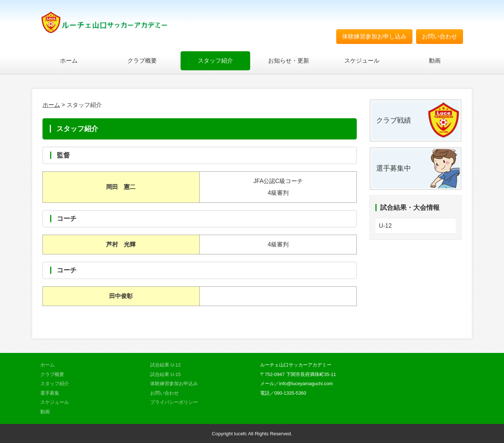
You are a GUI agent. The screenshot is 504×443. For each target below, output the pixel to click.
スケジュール (362, 61)
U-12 (386, 226)
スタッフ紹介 (215, 61)
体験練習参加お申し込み (374, 36)
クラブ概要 (142, 61)
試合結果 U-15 (165, 374)
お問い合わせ (440, 36)
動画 (435, 61)
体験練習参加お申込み (174, 384)
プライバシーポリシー (174, 402)
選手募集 (50, 393)
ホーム (69, 61)
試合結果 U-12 (165, 365)
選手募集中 (394, 168)
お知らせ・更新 (289, 61)
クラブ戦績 (394, 120)
